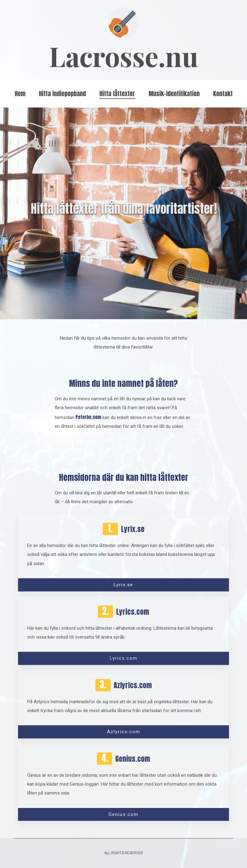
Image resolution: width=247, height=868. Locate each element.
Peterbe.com (88, 417)
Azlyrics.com (124, 732)
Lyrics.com (124, 658)
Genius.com (123, 814)
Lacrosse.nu (123, 56)
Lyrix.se (123, 585)
